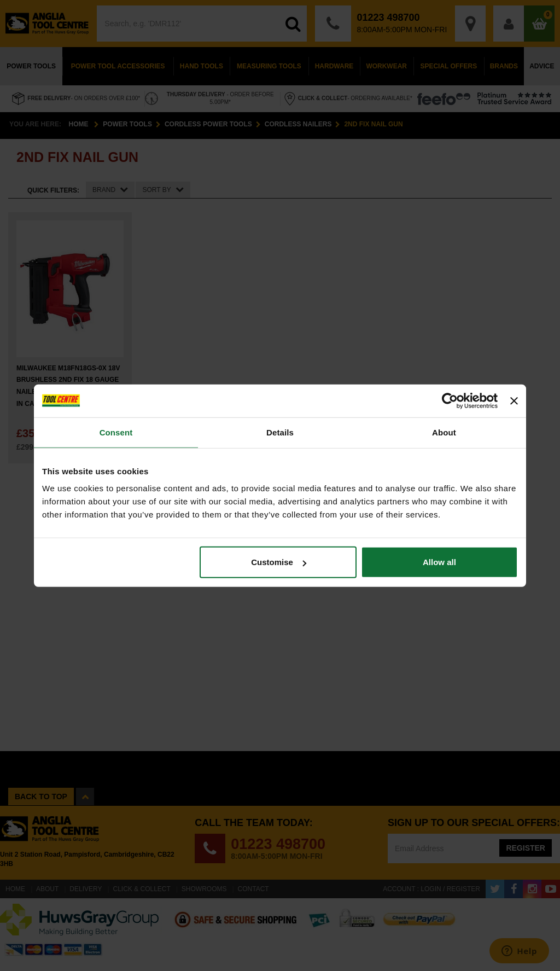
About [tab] (444, 432)
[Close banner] (514, 400)
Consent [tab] (116, 432)
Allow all (439, 562)
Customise (279, 562)
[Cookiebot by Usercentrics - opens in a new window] (450, 400)
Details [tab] (280, 432)
